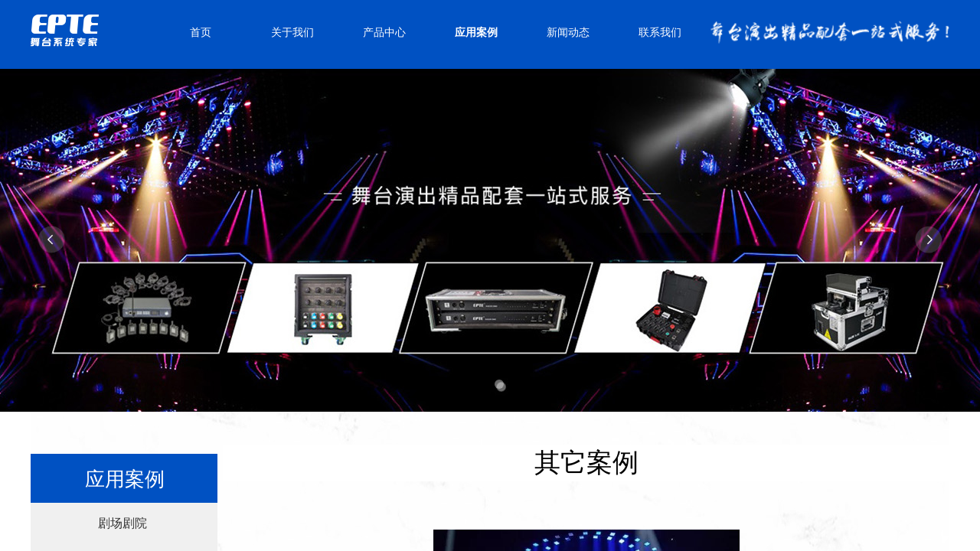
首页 (201, 33)
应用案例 (476, 33)
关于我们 (292, 33)
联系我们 (660, 33)
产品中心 (384, 33)
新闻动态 (568, 33)
